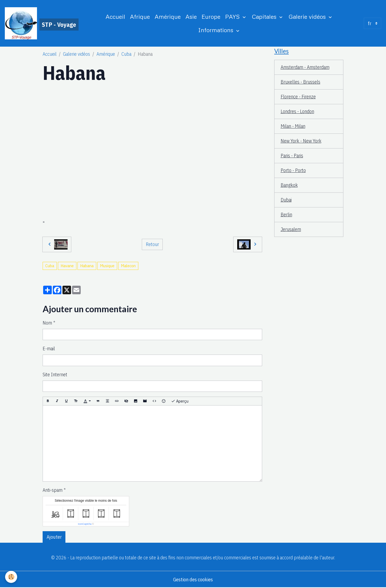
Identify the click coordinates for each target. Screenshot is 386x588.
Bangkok (289, 185)
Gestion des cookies (193, 580)
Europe (211, 16)
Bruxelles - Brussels (300, 82)
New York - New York (301, 141)
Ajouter (54, 537)
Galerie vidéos (308, 16)
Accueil (115, 16)
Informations (216, 30)
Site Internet (55, 375)
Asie (191, 16)
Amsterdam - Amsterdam (305, 67)
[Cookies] (11, 577)
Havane (67, 266)
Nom (47, 323)
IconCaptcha (85, 524)
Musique (107, 266)
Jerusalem (291, 229)
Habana (87, 266)
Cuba (126, 54)
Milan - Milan (293, 126)
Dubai (286, 200)
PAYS (233, 16)
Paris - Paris (292, 156)
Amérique (168, 16)
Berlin (286, 215)
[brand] (41, 23)
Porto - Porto (293, 170)
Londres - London (297, 111)
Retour (152, 244)
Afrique (140, 16)
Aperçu (180, 401)
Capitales (265, 16)
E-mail (49, 349)
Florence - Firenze (298, 97)
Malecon (128, 266)
